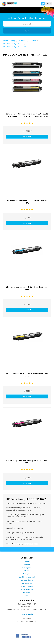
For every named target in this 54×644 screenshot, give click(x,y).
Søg (27, 31)
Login (27, 595)
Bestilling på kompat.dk (27, 577)
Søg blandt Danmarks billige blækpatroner (27, 18)
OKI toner (27, 571)
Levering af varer (27, 580)
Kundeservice (27, 583)
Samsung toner (27, 568)
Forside (27, 562)
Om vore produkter (27, 586)
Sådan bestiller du (27, 589)
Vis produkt (27, 137)
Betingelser (27, 574)
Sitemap (27, 565)
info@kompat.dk (27, 614)
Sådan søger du (27, 592)
